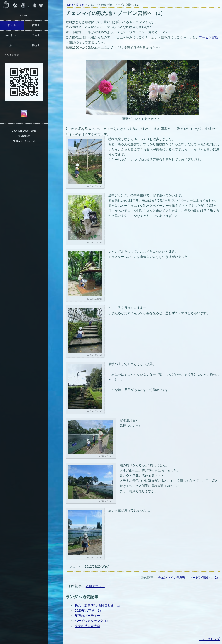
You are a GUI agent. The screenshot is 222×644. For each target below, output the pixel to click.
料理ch (36, 25)
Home (69, 5)
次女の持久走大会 (87, 626)
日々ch (80, 5)
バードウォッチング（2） (93, 621)
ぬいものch (12, 35)
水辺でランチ (95, 586)
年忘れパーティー (87, 616)
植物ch (36, 45)
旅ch (12, 45)
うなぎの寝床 (12, 55)
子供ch (36, 35)
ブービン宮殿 (208, 37)
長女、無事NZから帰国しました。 (99, 605)
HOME (24, 16)
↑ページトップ (209, 639)
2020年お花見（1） (89, 611)
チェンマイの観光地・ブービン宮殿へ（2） (189, 578)
